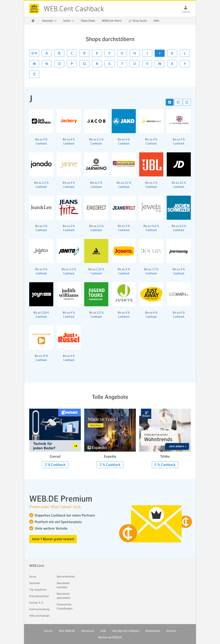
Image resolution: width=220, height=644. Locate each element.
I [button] (147, 53)
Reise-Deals (88, 21)
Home (33, 576)
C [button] (72, 53)
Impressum (88, 631)
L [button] (185, 53)
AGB (103, 631)
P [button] (72, 64)
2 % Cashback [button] (55, 465)
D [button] (84, 53)
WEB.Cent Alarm (112, 21)
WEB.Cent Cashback (34, 9)
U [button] (135, 64)
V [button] (147, 64)
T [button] (122, 64)
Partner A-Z (36, 603)
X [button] (172, 64)
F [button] (110, 53)
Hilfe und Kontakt (39, 616)
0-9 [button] (34, 53)
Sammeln (35, 583)
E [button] (97, 53)
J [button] (160, 53)
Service (48, 631)
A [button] (47, 53)
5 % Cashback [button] (165, 465)
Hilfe (156, 21)
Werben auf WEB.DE (110, 637)
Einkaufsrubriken (39, 596)
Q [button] (84, 64)
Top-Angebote (38, 590)
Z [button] (34, 74)
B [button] (59, 53)
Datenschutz (153, 631)
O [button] (59, 64)
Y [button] (185, 64)
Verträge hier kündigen (126, 631)
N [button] (47, 64)
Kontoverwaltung (39, 609)
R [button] (97, 64)
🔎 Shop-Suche (138, 21)
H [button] (135, 53)
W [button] (160, 64)
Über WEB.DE (67, 631)
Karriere (171, 631)
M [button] (34, 64)
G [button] (122, 53)
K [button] (172, 53)
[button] (170, 102)
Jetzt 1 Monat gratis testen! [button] (53, 539)
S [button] (109, 64)
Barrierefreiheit (66, 576)
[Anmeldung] (186, 8)
